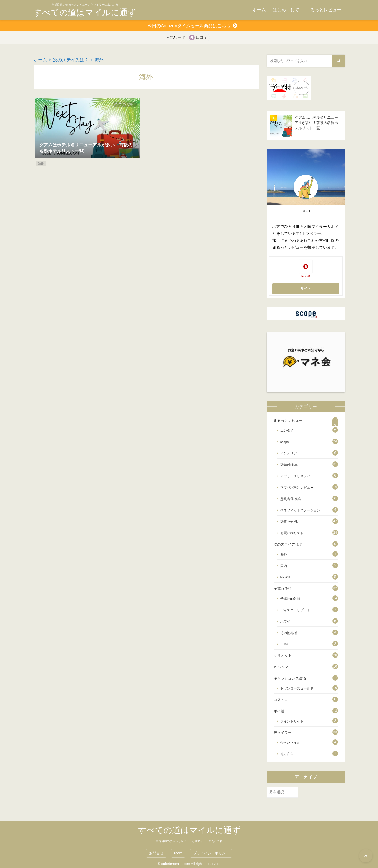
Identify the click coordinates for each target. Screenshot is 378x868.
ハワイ (285, 621)
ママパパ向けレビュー (297, 487)
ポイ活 (279, 711)
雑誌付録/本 (289, 465)
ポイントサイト (292, 721)
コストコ (281, 700)
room (178, 853)
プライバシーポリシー (211, 853)
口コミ (202, 37)
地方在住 (287, 754)
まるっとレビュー (324, 10)
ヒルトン (281, 667)
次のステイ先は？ (71, 60)
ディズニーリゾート (295, 610)
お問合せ (156, 853)
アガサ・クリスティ (295, 476)
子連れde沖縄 (290, 599)
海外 (99, 60)
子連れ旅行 (283, 589)
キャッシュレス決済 (290, 678)
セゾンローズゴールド (297, 688)
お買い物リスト (292, 533)
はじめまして (286, 10)
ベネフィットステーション (300, 510)
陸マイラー (283, 733)
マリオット (283, 656)
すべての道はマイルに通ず (85, 12)
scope (285, 442)
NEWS (285, 577)
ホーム (259, 10)
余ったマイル (290, 743)
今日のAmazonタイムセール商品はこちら (189, 26)
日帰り (285, 644)
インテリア (289, 453)
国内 (284, 566)
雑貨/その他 (289, 522)
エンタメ (287, 430)
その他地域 (289, 633)
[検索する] (339, 61)
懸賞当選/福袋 (291, 499)
